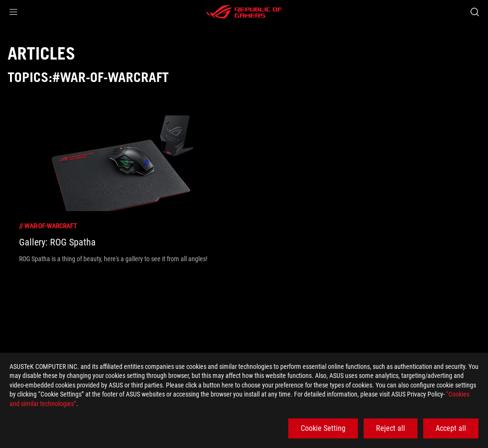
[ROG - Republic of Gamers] (244, 12)
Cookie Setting (323, 428)
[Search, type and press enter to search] (475, 12)
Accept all (451, 428)
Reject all (391, 428)
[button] (13, 12)
